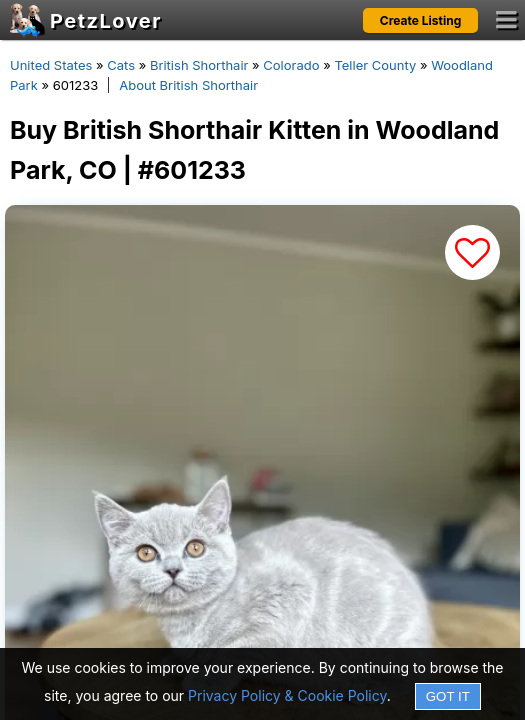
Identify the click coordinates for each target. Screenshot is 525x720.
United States (51, 65)
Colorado (291, 65)
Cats (121, 65)
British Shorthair (199, 65)
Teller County (375, 65)
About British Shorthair (188, 85)
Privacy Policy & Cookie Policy (287, 695)
